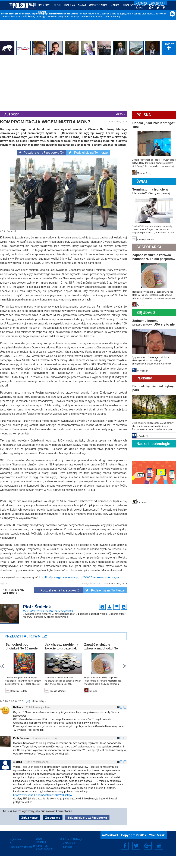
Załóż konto (29, 818)
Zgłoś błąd (69, 843)
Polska (70, 5)
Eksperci (44, 5)
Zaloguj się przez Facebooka (87, 818)
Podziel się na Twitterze (88, 153)
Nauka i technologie (153, 444)
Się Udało (146, 313)
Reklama (41, 842)
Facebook (125, 846)
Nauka (115, 5)
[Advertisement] (88, 83)
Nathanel (18, 707)
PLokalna (144, 378)
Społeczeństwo (134, 5)
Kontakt (67, 847)
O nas (39, 839)
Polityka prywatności (20, 847)
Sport (42, 12)
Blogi (57, 5)
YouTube (159, 846)
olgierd (18, 762)
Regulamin (15, 839)
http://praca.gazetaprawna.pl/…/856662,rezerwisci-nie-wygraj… (82, 577)
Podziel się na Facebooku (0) (41, 153)
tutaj (117, 17)
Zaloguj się (142, 3)
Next (125, 666)
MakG (161, 835)
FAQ (11, 843)
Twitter (136, 846)
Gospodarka (98, 5)
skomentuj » (39, 701)
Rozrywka (156, 5)
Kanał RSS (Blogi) (73, 839)
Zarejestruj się (158, 3)
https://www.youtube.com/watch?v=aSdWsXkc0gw (43, 795)
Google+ (148, 846)
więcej (120, 114)
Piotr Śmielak (21, 738)
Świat (82, 5)
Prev (2, 666)
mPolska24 (111, 835)
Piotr (48, 611)
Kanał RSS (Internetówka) (44, 847)
